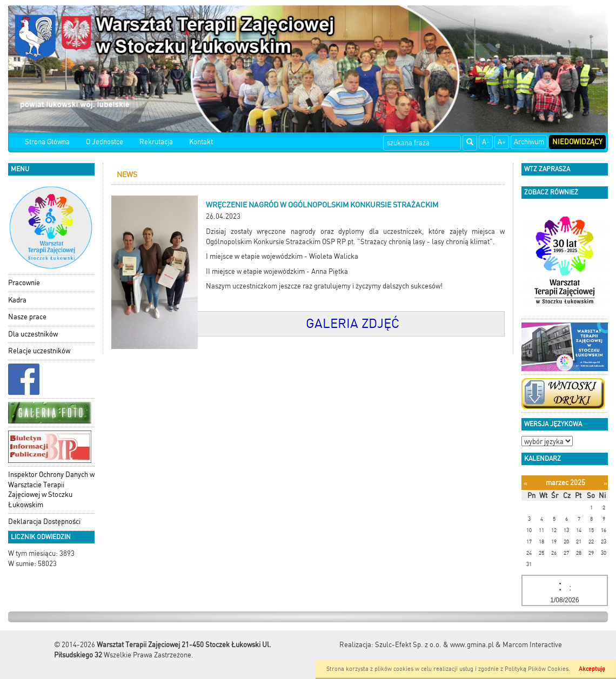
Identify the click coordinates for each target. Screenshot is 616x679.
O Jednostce (105, 142)
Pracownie (24, 283)
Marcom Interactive (532, 645)
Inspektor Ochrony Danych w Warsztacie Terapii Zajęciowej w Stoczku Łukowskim (51, 490)
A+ (502, 142)
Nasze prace (27, 317)
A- (486, 142)
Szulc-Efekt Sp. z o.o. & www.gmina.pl (434, 645)
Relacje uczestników (39, 351)
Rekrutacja (156, 142)
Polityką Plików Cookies (537, 669)
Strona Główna (47, 142)
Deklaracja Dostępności (44, 522)
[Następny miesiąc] (605, 483)
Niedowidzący (577, 142)
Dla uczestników (33, 334)
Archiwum (529, 142)
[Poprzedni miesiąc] (525, 483)
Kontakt (201, 142)
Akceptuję (592, 669)
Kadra (17, 300)
